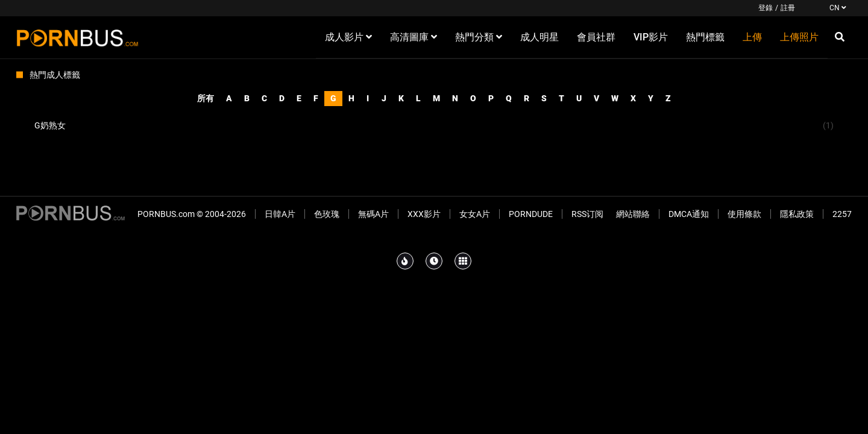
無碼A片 (373, 214)
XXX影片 (424, 214)
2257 (842, 214)
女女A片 (475, 214)
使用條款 (744, 214)
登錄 (766, 8)
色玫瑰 (327, 214)
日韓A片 (280, 214)
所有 (206, 98)
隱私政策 (797, 214)
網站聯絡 (633, 214)
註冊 (788, 8)
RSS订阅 (587, 214)
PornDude (531, 214)
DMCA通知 (689, 214)
